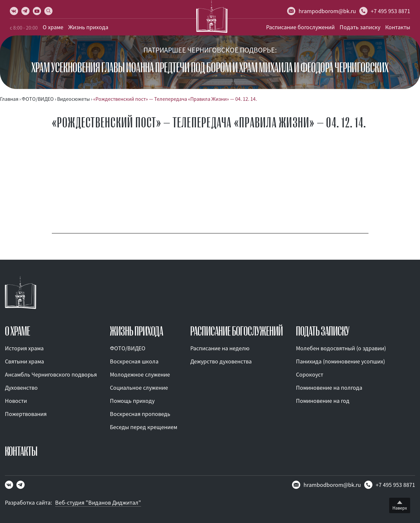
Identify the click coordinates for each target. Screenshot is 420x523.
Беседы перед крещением (144, 427)
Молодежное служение (140, 374)
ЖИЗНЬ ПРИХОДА (136, 331)
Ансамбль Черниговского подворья (51, 374)
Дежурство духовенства (221, 361)
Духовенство (21, 388)
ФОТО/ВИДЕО (128, 348)
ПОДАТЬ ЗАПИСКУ (323, 331)
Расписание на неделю (220, 348)
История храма (24, 348)
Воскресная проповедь (140, 414)
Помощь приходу (132, 401)
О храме (53, 27)
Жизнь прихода (88, 27)
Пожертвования (26, 414)
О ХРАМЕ (18, 331)
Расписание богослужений (300, 27)
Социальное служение (139, 388)
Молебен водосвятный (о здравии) (341, 348)
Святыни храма (24, 361)
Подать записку (360, 27)
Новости (16, 401)
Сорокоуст (310, 374)
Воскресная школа (134, 361)
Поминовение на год (323, 401)
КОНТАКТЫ (21, 451)
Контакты (398, 27)
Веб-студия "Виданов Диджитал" (98, 502)
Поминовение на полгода (329, 388)
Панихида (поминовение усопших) (340, 361)
